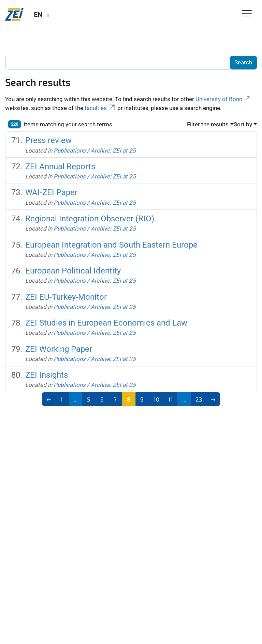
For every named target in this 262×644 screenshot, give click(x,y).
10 (156, 399)
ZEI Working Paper (59, 349)
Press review (48, 140)
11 (171, 399)
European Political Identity (73, 271)
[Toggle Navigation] (247, 14)
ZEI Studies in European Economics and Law (106, 323)
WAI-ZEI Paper (51, 192)
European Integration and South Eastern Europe (111, 245)
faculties (100, 108)
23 (199, 399)
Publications (70, 151)
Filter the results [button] (208, 124)
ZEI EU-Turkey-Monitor (66, 297)
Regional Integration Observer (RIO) (90, 219)
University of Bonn (223, 99)
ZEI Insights (47, 375)
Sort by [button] (243, 124)
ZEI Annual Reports (60, 167)
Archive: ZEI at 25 (113, 151)
